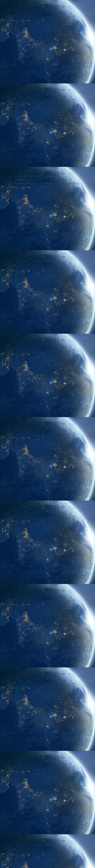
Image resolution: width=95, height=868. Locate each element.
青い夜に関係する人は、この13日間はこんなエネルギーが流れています (49, 105)
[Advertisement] (26, 524)
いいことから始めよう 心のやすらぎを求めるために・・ (42, 109)
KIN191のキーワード (26, 102)
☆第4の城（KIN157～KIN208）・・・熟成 (35, 98)
